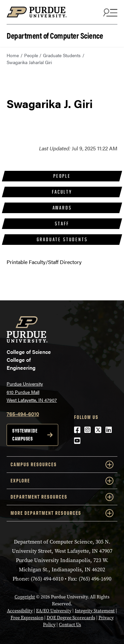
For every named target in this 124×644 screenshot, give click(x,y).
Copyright (25, 597)
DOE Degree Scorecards (71, 618)
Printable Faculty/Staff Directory (44, 262)
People (31, 55)
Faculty (62, 192)
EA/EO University (54, 611)
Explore (62, 481)
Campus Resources (62, 465)
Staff (62, 224)
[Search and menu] (109, 12)
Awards (62, 208)
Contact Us (70, 625)
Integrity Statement (95, 611)
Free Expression (27, 618)
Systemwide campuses (25, 435)
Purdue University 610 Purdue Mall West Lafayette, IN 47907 (32, 392)
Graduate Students (62, 55)
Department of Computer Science (55, 35)
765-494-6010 (23, 414)
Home (13, 55)
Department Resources (62, 497)
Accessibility (20, 611)
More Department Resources (62, 513)
